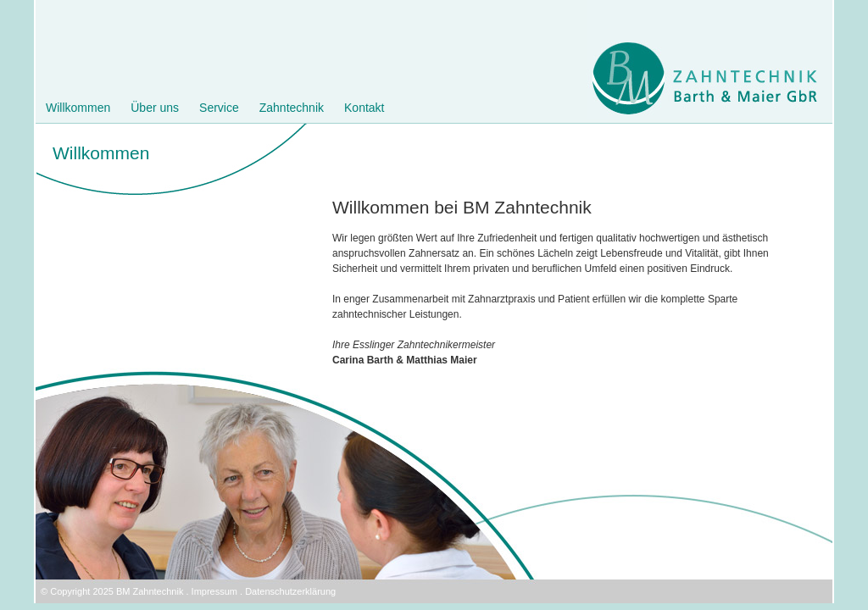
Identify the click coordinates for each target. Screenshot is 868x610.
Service (219, 108)
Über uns (155, 108)
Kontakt (364, 108)
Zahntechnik (292, 108)
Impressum (214, 591)
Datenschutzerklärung (290, 591)
